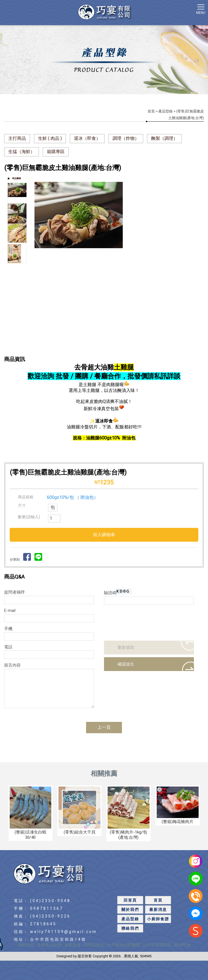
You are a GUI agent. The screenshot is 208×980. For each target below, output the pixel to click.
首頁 (151, 111)
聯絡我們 (130, 928)
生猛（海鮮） (22, 152)
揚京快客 (85, 956)
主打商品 (17, 138)
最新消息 (158, 910)
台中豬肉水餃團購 (123, 945)
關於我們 (130, 910)
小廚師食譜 (158, 919)
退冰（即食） (87, 138)
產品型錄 (166, 111)
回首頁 (130, 900)
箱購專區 (56, 152)
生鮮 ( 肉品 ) (50, 138)
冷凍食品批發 (50, 945)
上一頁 (104, 727)
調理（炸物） (126, 138)
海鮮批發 (26, 945)
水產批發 (73, 945)
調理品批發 (94, 945)
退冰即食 (182, 945)
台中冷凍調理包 (157, 945)
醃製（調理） (164, 138)
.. (122, 956)
